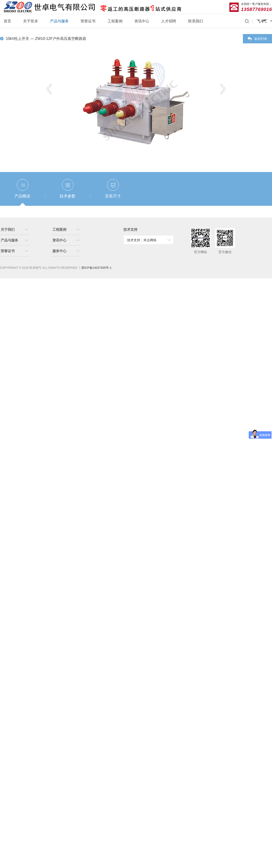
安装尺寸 (113, 196)
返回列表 (261, 39)
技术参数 (68, 196)
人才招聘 (169, 21)
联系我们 (196, 21)
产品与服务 (59, 21)
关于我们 (14, 229)
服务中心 (66, 251)
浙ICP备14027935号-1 (96, 268)
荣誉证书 (88, 21)
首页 (7, 21)
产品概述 (22, 196)
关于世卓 (31, 21)
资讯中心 (142, 21)
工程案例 (115, 21)
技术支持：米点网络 (142, 240)
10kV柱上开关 (18, 39)
